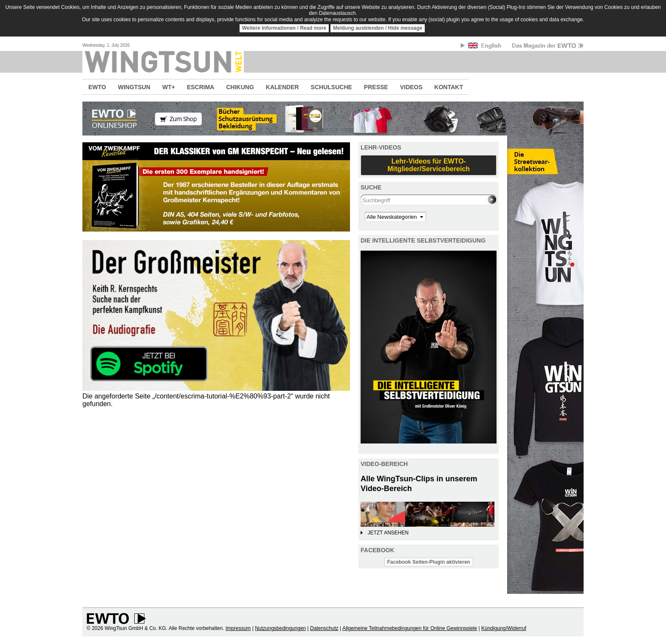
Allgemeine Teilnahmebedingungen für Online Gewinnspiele (410, 628)
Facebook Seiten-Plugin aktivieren (429, 562)
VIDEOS (411, 87)
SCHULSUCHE (332, 87)
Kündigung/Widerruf (504, 628)
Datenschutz (324, 628)
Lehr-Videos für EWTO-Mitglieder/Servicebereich (429, 165)
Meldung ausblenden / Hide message (378, 28)
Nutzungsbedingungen (280, 628)
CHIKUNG (240, 87)
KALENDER (282, 87)
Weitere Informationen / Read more (284, 28)
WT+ (169, 87)
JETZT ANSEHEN (388, 533)
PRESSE (376, 87)
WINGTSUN (134, 87)
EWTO (97, 87)
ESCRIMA (201, 87)
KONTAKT (449, 87)
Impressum (238, 628)
